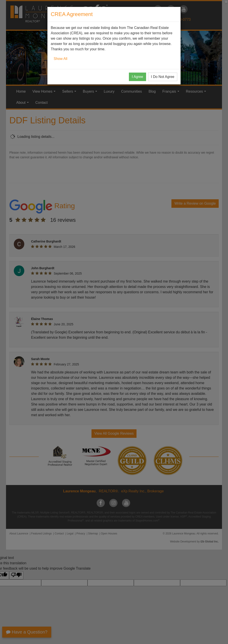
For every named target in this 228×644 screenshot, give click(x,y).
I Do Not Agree (163, 77)
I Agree (137, 77)
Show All (60, 59)
